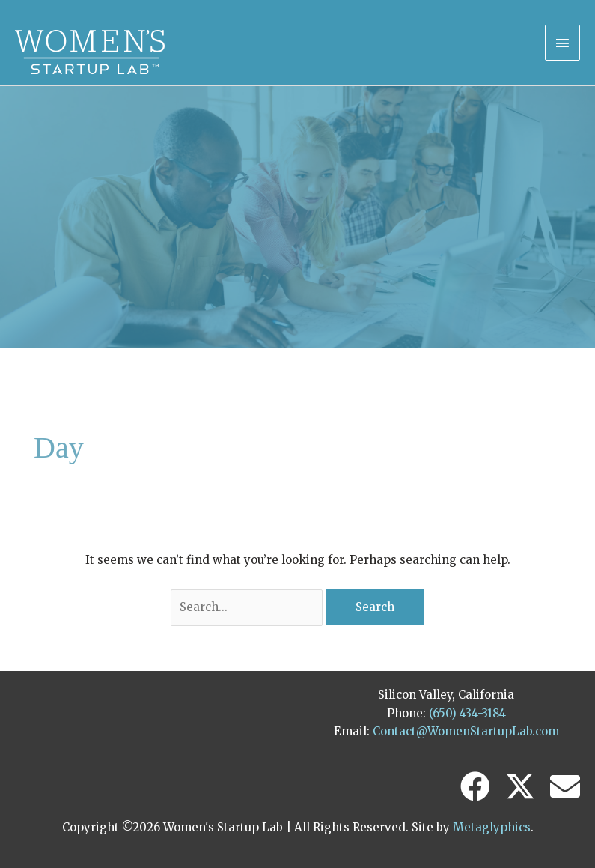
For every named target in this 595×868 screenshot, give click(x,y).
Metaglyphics (492, 827)
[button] (475, 786)
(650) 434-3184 (467, 713)
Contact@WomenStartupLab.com (466, 731)
